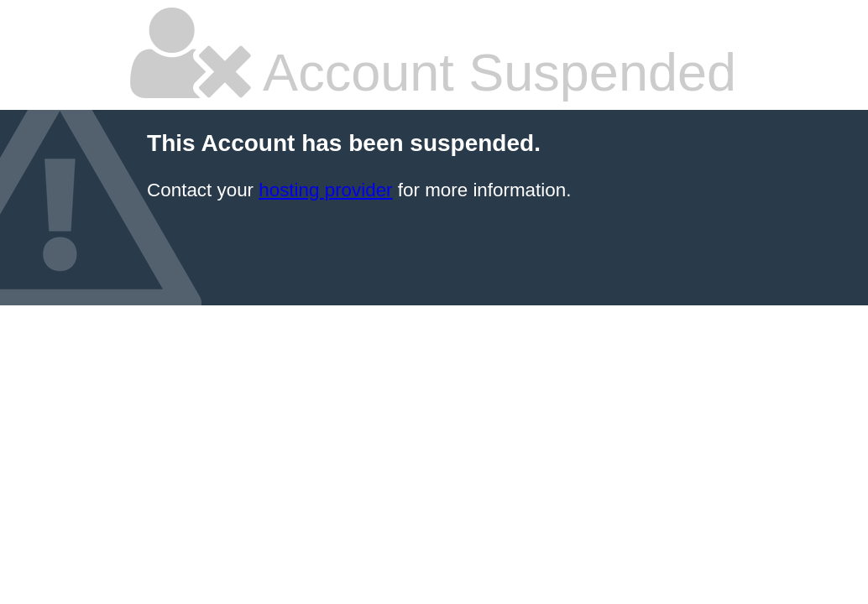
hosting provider (325, 190)
